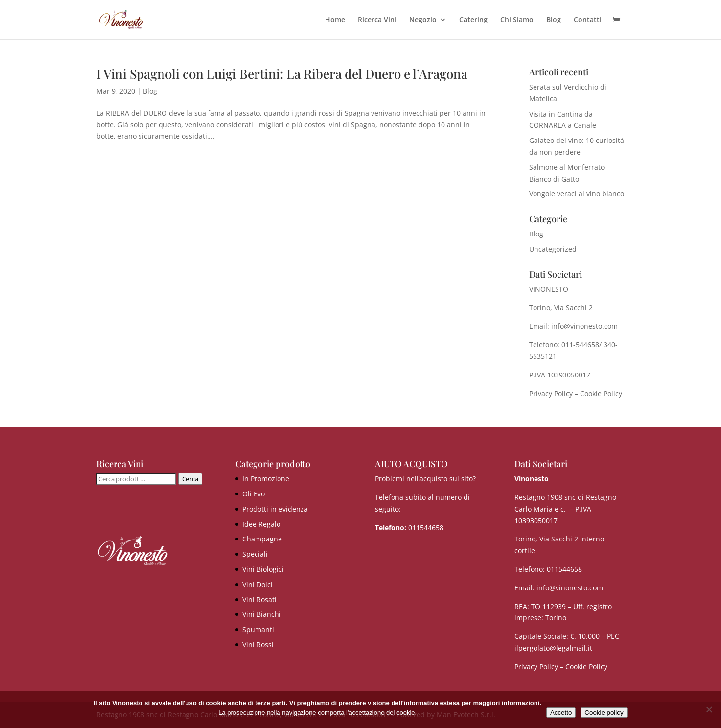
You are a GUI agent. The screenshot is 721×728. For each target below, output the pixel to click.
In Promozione (266, 479)
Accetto (561, 713)
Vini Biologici (263, 569)
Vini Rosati (259, 599)
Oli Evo (254, 494)
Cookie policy (604, 713)
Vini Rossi (258, 645)
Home (335, 20)
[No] (709, 709)
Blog (554, 20)
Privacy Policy (551, 393)
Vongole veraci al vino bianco (577, 194)
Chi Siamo (517, 20)
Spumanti (258, 629)
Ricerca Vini (377, 20)
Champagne (262, 539)
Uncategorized (553, 249)
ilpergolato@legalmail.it (553, 648)
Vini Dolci (257, 584)
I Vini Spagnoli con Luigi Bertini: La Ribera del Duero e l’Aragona (282, 74)
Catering (473, 20)
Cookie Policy (601, 393)
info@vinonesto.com (570, 588)
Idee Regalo (261, 524)
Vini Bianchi (262, 614)
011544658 (426, 528)
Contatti (588, 20)
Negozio (423, 20)
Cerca (190, 479)
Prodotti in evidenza (275, 509)
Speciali (255, 554)
